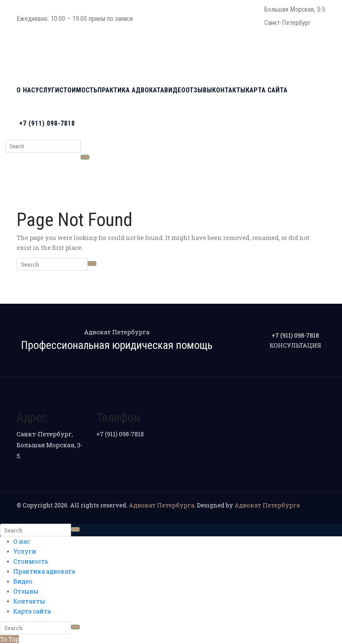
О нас (26, 90)
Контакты (229, 90)
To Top (9, 639)
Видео (175, 90)
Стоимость (79, 90)
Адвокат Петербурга (162, 505)
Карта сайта (267, 90)
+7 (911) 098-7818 (47, 123)
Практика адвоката (131, 90)
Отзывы (199, 90)
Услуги (47, 90)
